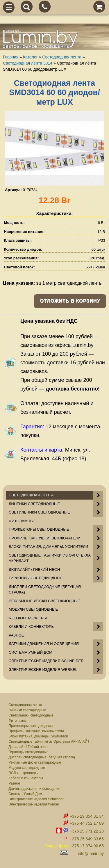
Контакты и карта (41, 450)
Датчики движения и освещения (34, 789)
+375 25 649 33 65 (87, 839)
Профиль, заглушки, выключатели (36, 731)
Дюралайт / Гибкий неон (28, 747)
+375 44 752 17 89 (87, 823)
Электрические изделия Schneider (36, 799)
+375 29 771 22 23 (87, 831)
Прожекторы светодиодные (31, 726)
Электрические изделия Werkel (34, 804)
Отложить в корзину (70, 301)
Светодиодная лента (25, 705)
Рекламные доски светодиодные (35, 762)
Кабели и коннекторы (26, 778)
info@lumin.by (91, 853)
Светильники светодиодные (31, 715)
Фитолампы (18, 721)
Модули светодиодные (27, 768)
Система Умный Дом (25, 794)
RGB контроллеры (23, 773)
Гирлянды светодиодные (28, 752)
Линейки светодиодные (27, 710)
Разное (14, 783)
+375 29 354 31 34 (87, 816)
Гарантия (32, 427)
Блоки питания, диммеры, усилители (38, 736)
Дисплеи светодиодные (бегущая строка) (42, 757)
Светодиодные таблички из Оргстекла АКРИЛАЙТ (49, 742)
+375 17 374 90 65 (87, 846)
